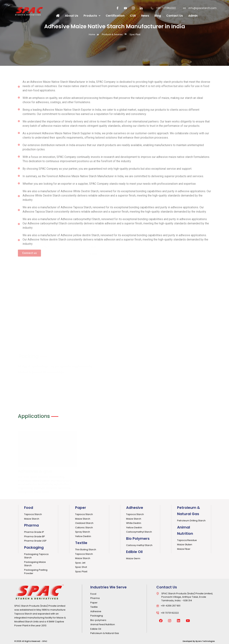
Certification (115, 16)
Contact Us (175, 16)
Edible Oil (134, 552)
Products (92, 16)
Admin (193, 16)
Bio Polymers (138, 539)
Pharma (31, 525)
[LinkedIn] (141, 8)
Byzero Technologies (205, 641)
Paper (81, 508)
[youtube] (125, 8)
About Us (72, 16)
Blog (158, 16)
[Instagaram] (133, 8)
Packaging (34, 547)
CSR (133, 16)
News (145, 16)
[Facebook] (118, 8)
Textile (81, 543)
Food (29, 508)
